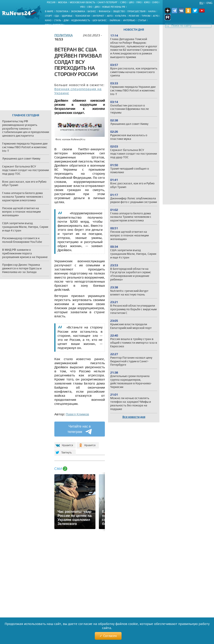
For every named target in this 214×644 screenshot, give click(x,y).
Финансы (105, 11)
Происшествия (136, 11)
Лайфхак (115, 20)
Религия (134, 16)
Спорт (48, 16)
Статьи (142, 20)
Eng (209, 3)
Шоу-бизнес (100, 20)
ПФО (139, 2)
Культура (121, 16)
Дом (66, 20)
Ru (201, 3)
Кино (48, 20)
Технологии (83, 16)
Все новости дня (134, 417)
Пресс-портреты (55, 25)
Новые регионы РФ (114, 7)
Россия (51, 2)
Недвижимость (80, 20)
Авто (110, 16)
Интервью (129, 20)
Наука (152, 11)
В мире (49, 11)
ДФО (97, 7)
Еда (57, 16)
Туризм (146, 16)
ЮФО (147, 2)
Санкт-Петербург (108, 2)
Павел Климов (77, 414)
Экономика (78, 11)
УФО (82, 7)
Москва (63, 2)
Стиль (57, 20)
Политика (62, 11)
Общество (119, 11)
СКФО (155, 2)
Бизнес (92, 11)
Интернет (98, 16)
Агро (156, 16)
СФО (90, 7)
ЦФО (131, 2)
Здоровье (67, 16)
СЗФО (123, 2)
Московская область (82, 2)
